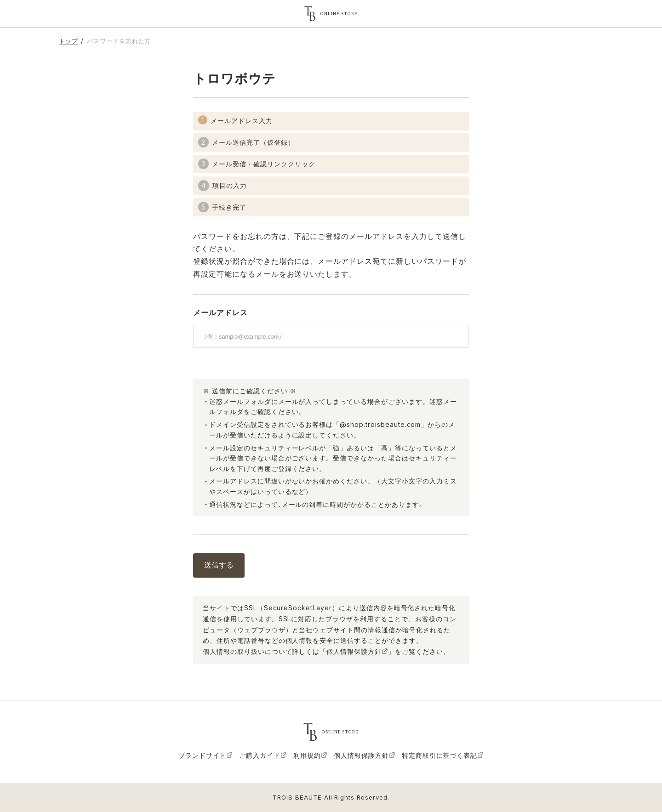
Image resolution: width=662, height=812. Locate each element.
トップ (68, 41)
